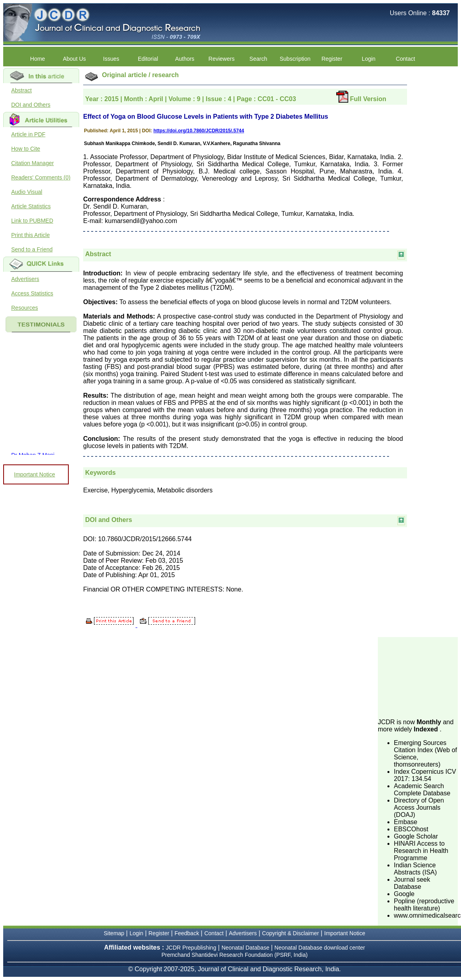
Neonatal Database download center (320, 948)
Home (37, 59)
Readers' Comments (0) (41, 177)
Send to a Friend (32, 249)
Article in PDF (28, 134)
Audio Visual (27, 192)
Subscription (295, 59)
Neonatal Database (246, 948)
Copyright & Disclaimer (290, 933)
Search (258, 59)
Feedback (187, 933)
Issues (111, 59)
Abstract (21, 90)
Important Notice (35, 474)
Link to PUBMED (32, 221)
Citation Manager (33, 163)
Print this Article (30, 235)
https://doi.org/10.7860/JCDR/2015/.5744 (199, 131)
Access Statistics (32, 293)
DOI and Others (31, 105)
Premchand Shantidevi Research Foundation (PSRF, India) (235, 955)
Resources (25, 308)
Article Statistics (31, 206)
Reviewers (221, 59)
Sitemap (114, 933)
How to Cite (26, 149)
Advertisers (25, 279)
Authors (185, 59)
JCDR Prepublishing (191, 948)
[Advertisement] (418, 677)
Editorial (148, 59)
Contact (405, 59)
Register (332, 59)
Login (369, 59)
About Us (74, 59)
